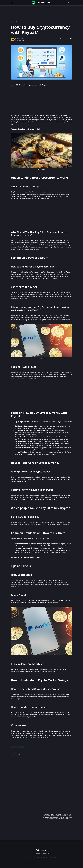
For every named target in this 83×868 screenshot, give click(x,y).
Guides (13, 22)
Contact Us (29, 857)
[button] (12, 3)
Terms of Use (44, 857)
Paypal (21, 747)
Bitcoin (63, 522)
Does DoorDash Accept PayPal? (29, 129)
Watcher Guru (42, 850)
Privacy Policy (53, 857)
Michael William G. (20, 39)
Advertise (36, 857)
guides (14, 747)
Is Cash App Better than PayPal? (29, 557)
